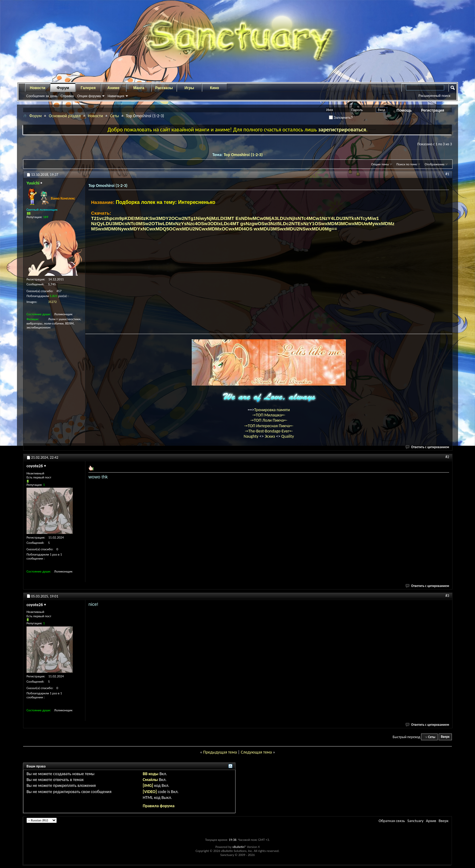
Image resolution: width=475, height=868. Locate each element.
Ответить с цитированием (428, 447)
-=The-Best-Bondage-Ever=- (269, 431)
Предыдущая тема (220, 752)
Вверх (445, 737)
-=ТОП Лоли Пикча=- (269, 420)
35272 (52, 302)
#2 (447, 457)
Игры (189, 88)
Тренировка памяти (272, 410)
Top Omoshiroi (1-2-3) (243, 155)
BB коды (151, 774)
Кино (214, 88)
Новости (38, 88)
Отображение (435, 164)
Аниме (114, 88)
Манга (139, 88)
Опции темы (380, 164)
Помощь (404, 110)
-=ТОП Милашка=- (269, 415)
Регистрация (433, 110)
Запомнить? (341, 118)
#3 (447, 596)
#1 (447, 174)
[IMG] (148, 785)
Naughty (251, 436)
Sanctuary (415, 821)
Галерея (88, 88)
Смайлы (150, 780)
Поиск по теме (407, 164)
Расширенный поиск (434, 96)
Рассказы (164, 88)
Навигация (116, 96)
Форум (63, 88)
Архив (431, 821)
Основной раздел (65, 116)
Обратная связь (392, 821)
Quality (288, 436)
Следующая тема (256, 752)
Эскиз (270, 436)
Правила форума (159, 806)
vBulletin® (239, 847)
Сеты (115, 116)
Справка (67, 96)
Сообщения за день (42, 96)
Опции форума (89, 96)
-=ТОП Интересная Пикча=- (269, 426)
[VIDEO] (150, 792)
